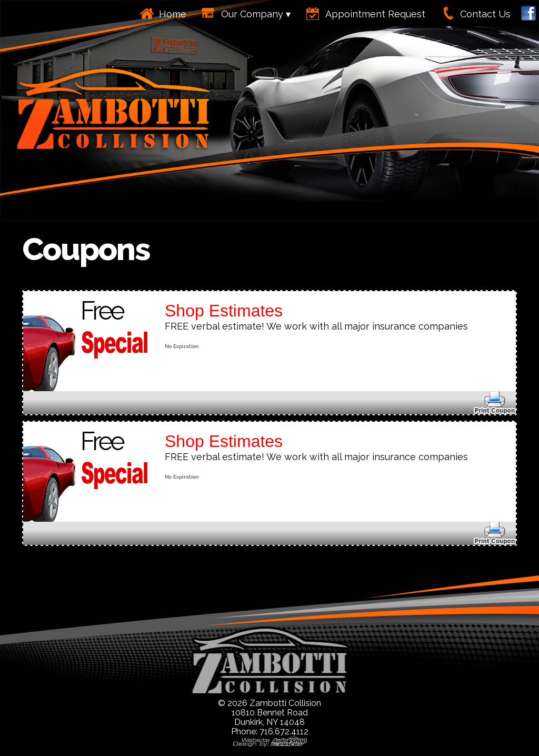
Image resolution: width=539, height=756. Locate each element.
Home (173, 14)
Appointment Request (375, 14)
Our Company (252, 14)
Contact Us (485, 14)
